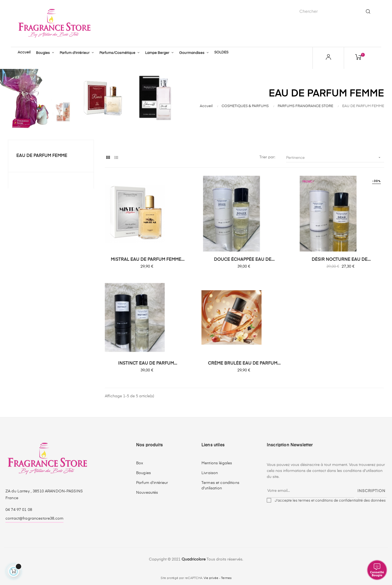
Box (140, 463)
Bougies (143, 472)
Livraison (210, 472)
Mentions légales (217, 463)
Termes (226, 578)
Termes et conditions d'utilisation (220, 485)
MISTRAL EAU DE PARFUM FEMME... (148, 259)
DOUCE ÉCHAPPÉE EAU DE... (244, 259)
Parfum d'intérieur (152, 482)
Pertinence (335, 157)
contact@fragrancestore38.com (34, 518)
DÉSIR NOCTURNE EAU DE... (341, 259)
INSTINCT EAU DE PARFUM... (148, 363)
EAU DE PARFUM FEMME (42, 155)
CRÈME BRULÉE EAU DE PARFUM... (244, 363)
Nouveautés (147, 492)
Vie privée (211, 578)
